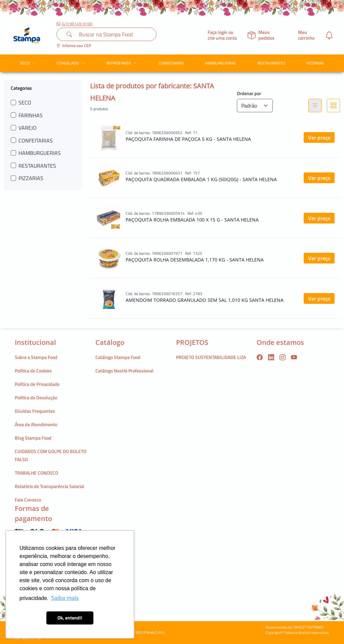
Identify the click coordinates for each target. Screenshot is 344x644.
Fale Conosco (28, 500)
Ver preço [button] (319, 137)
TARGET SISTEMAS (309, 627)
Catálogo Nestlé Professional (124, 371)
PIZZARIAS (315, 63)
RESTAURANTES (271, 63)
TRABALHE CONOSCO (36, 473)
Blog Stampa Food (33, 438)
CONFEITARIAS (171, 63)
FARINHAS (31, 115)
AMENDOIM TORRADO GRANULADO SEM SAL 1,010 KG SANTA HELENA (205, 300)
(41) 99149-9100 (74, 24)
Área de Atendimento (36, 424)
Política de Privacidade (37, 384)
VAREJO (28, 128)
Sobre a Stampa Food (36, 357)
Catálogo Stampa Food (118, 357)
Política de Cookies (33, 371)
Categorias (21, 88)
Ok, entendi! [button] (70, 618)
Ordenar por (249, 93)
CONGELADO (72, 63)
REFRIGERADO (122, 63)
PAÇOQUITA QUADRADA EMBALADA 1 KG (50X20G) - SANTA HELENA (201, 179)
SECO (29, 63)
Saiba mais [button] (65, 598)
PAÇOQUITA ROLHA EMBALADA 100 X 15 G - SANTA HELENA (192, 220)
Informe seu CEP (74, 46)
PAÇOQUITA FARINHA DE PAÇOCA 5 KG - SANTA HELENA (188, 139)
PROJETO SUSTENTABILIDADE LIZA (211, 357)
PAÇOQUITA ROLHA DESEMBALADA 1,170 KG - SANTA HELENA (195, 260)
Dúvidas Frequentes (35, 411)
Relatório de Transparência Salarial (50, 486)
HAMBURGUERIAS (221, 63)
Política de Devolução (36, 397)
